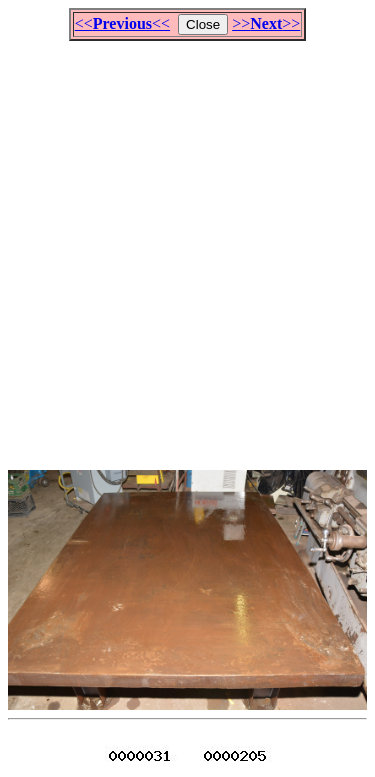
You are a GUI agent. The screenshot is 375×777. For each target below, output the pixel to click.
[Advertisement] (187, 246)
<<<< (122, 23)
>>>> (266, 23)
